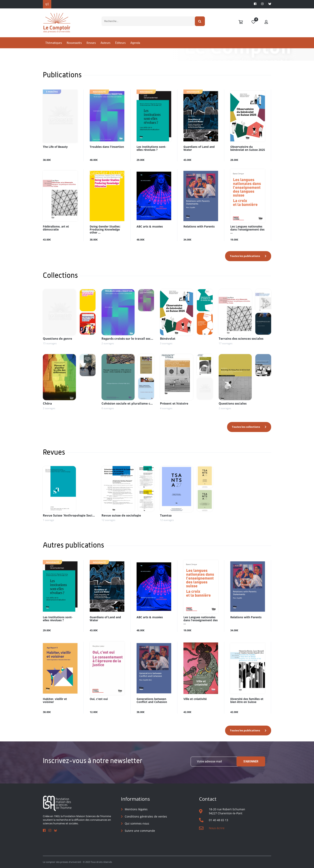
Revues (91, 43)
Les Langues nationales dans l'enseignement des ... (247, 230)
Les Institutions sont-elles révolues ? (151, 148)
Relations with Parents (199, 227)
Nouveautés (74, 43)
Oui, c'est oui (99, 699)
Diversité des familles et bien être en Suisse (247, 701)
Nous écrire (217, 828)
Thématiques (54, 43)
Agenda (135, 43)
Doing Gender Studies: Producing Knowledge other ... (105, 230)
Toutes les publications (245, 256)
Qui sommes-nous (137, 823)
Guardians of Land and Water (199, 148)
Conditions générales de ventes (146, 816)
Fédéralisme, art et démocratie (56, 228)
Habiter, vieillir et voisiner (55, 701)
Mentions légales (136, 809)
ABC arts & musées (150, 227)
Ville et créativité (195, 699)
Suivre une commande (140, 831)
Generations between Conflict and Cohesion (152, 701)
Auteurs (105, 43)
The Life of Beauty (55, 147)
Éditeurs (120, 43)
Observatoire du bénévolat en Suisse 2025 (248, 148)
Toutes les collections (246, 427)
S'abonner (251, 761)
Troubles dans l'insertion (107, 147)
